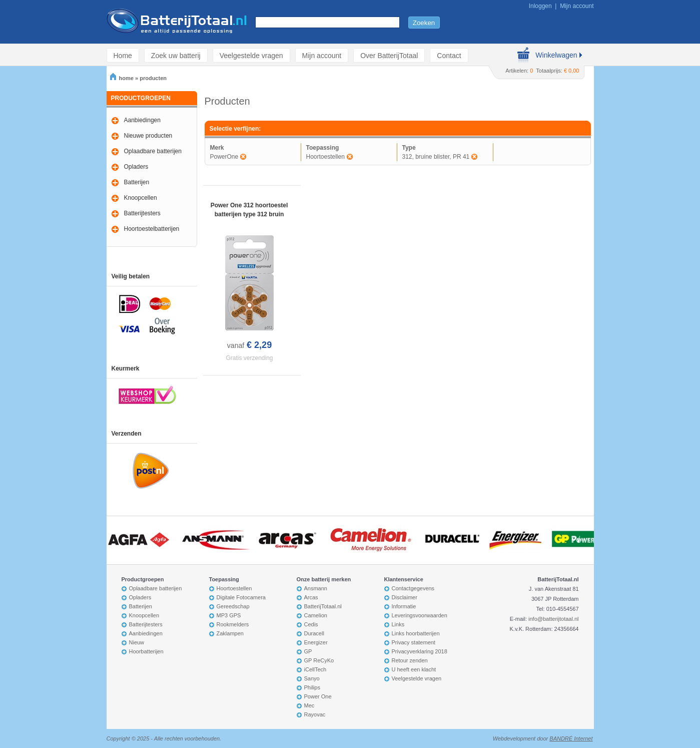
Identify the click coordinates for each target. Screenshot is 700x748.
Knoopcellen (141, 198)
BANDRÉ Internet (571, 738)
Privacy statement (414, 642)
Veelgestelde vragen (251, 55)
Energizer (316, 642)
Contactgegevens (413, 588)
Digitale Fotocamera (241, 597)
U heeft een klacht (414, 669)
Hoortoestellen (325, 157)
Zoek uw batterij (176, 55)
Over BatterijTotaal (389, 55)
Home (123, 55)
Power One (318, 696)
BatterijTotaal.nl (323, 606)
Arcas (311, 597)
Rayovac (315, 714)
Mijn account (577, 6)
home (122, 78)
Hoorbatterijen (146, 651)
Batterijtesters (142, 213)
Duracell (314, 633)
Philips (312, 687)
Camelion (316, 615)
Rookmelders (233, 624)
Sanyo (312, 678)
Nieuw (137, 642)
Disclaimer (405, 597)
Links (398, 624)
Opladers (136, 167)
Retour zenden (410, 660)
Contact (449, 55)
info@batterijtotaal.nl (553, 619)
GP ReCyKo (319, 660)
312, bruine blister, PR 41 (436, 157)
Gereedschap (233, 606)
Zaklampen (230, 633)
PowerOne (224, 157)
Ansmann (316, 588)
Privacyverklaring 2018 (420, 651)
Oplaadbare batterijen (153, 151)
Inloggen (540, 6)
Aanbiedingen (142, 120)
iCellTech (315, 669)
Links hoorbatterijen (416, 633)
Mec (309, 705)
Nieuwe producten (148, 136)
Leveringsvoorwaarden (420, 615)
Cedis (311, 624)
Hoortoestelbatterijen (152, 229)
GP (308, 651)
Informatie (404, 606)
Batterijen (137, 182)
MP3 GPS (229, 615)
